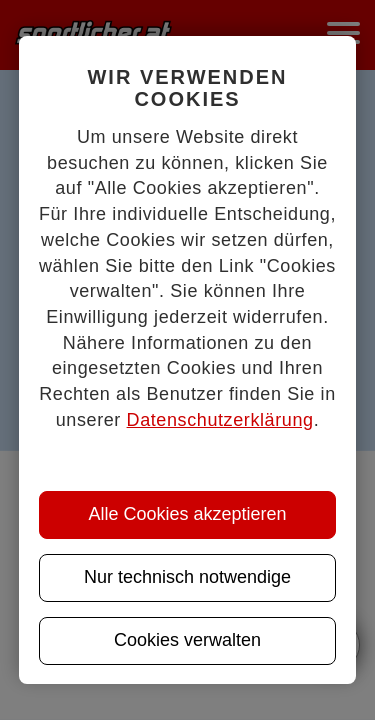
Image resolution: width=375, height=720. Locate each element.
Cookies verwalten (187, 640)
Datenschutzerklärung (220, 420)
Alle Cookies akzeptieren (187, 514)
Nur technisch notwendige (187, 577)
